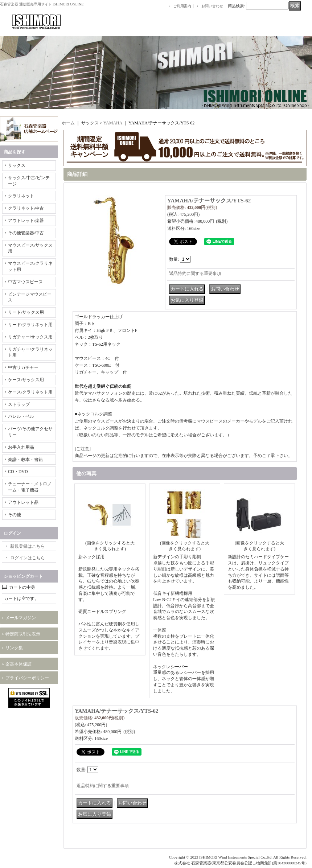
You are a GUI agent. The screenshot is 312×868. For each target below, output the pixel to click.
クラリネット (21, 196)
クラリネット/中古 (26, 208)
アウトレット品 (23, 502)
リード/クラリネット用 (30, 325)
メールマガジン (21, 618)
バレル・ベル (21, 416)
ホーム (68, 123)
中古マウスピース (25, 282)
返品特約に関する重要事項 (195, 273)
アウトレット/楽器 (26, 221)
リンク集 (14, 648)
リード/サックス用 (26, 312)
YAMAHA (113, 123)
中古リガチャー (23, 367)
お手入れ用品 (21, 447)
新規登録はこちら (28, 546)
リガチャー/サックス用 (30, 337)
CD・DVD (18, 472)
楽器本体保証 (19, 664)
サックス (17, 165)
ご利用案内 (182, 6)
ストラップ (19, 404)
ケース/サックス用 (26, 380)
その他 (15, 515)
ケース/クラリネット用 (30, 392)
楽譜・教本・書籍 (25, 460)
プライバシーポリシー (27, 678)
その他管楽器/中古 (26, 233)
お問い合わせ (212, 6)
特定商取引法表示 (23, 634)
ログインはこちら (28, 558)
